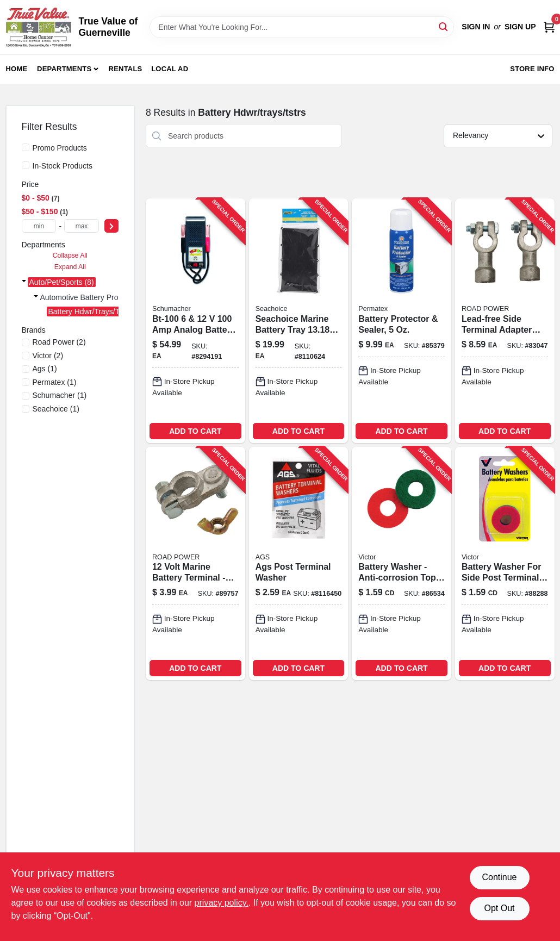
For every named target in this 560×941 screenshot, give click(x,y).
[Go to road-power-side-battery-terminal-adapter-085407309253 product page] (505, 320)
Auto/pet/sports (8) (62, 282)
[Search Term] (302, 27)
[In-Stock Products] (26, 165)
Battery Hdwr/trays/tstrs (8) (96, 311)
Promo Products (60, 148)
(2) (59, 342)
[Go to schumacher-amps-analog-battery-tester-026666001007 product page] (195, 320)
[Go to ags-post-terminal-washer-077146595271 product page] (299, 563)
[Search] (444, 26)
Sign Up (520, 27)
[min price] (39, 226)
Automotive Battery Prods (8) (89, 297)
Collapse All (70, 255)
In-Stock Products (63, 166)
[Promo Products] (26, 147)
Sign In (476, 27)
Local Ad (170, 69)
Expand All (70, 267)
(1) (45, 369)
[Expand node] (24, 282)
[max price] (82, 226)
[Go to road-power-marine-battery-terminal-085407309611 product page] (195, 563)
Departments (64, 69)
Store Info (532, 69)
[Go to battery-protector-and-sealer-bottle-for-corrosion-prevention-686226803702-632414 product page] (402, 320)
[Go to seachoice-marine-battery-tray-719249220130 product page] (299, 320)
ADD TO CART (195, 431)
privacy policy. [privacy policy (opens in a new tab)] (222, 903)
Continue (499, 877)
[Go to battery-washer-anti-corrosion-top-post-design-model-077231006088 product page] (402, 563)
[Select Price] (111, 226)
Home (17, 69)
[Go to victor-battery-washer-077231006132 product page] (505, 563)
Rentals (126, 69)
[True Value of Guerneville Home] (39, 27)
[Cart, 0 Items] (549, 27)
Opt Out (499, 908)
